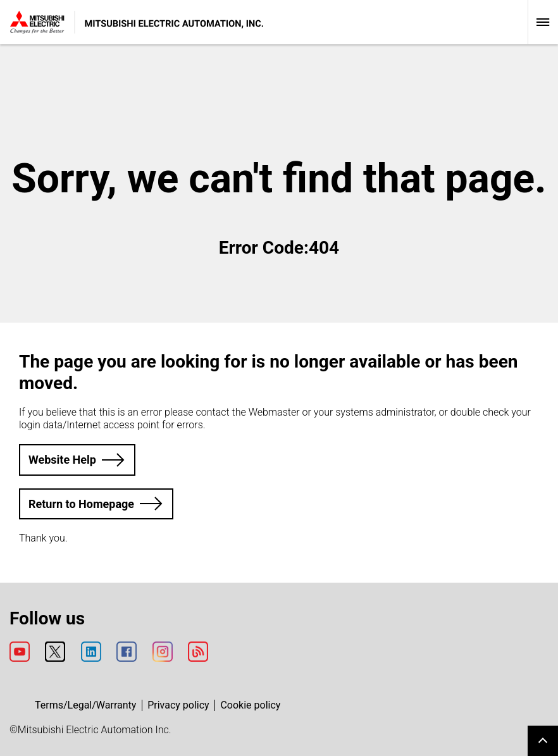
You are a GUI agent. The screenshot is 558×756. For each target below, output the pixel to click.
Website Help (62, 460)
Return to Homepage (81, 504)
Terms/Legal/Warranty (85, 705)
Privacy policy (178, 705)
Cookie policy (250, 705)
